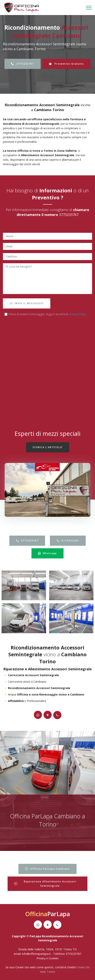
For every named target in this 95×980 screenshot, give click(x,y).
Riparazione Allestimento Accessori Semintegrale (45, 884)
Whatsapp (47, 553)
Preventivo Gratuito (66, 64)
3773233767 (23, 64)
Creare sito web (25, 967)
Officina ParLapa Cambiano (47, 869)
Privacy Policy (78, 314)
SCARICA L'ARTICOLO (48, 447)
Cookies (54, 958)
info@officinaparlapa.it (36, 954)
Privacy (41, 958)
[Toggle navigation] (89, 8)
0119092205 (68, 541)
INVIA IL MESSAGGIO (27, 303)
